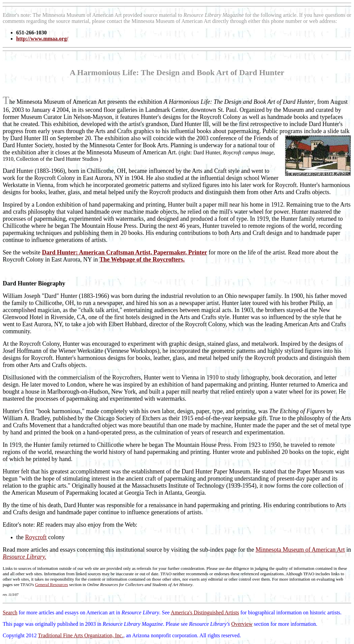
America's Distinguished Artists (205, 612)
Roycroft (36, 537)
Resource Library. (24, 557)
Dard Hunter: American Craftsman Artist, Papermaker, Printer (124, 252)
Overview (242, 624)
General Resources (52, 585)
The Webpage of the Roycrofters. (142, 259)
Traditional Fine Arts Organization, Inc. (81, 635)
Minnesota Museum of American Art (300, 550)
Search (10, 612)
